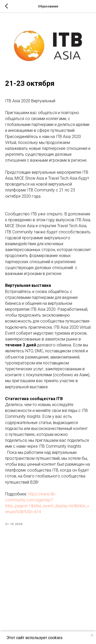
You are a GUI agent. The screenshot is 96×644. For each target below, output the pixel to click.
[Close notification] (92, 635)
